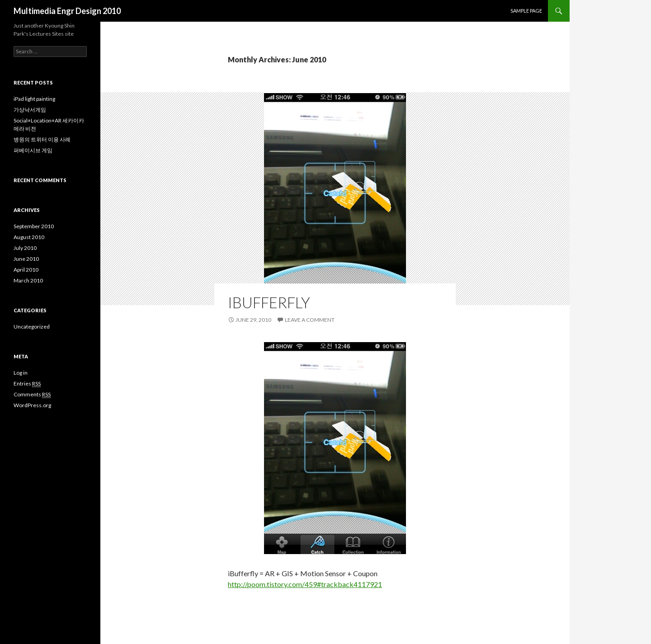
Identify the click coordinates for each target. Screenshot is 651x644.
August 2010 (29, 237)
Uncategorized (32, 327)
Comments (32, 395)
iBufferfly (269, 302)
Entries (27, 384)
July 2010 (25, 248)
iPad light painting (34, 99)
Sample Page (526, 11)
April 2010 (26, 270)
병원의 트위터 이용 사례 (42, 139)
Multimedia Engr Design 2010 (67, 11)
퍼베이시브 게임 (33, 150)
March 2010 (28, 280)
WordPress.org (32, 405)
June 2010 (26, 259)
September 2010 (34, 226)
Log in (21, 373)
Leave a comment (310, 320)
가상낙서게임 (30, 110)
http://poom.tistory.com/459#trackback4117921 (305, 584)
